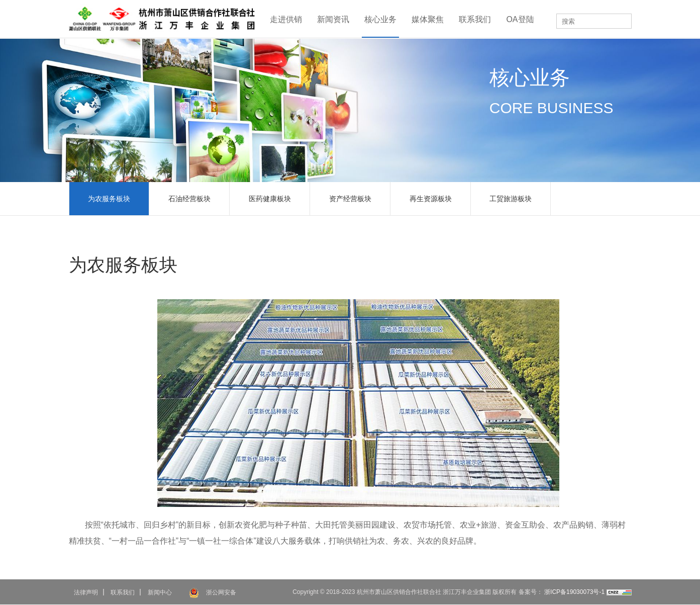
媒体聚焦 (428, 19)
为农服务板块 (109, 199)
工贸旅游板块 (511, 199)
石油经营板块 (189, 199)
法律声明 (86, 592)
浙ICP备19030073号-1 (574, 592)
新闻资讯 (333, 19)
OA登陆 (520, 19)
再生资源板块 (431, 199)
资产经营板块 (350, 199)
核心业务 (380, 19)
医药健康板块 (270, 199)
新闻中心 (160, 592)
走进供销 (286, 19)
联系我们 (475, 19)
